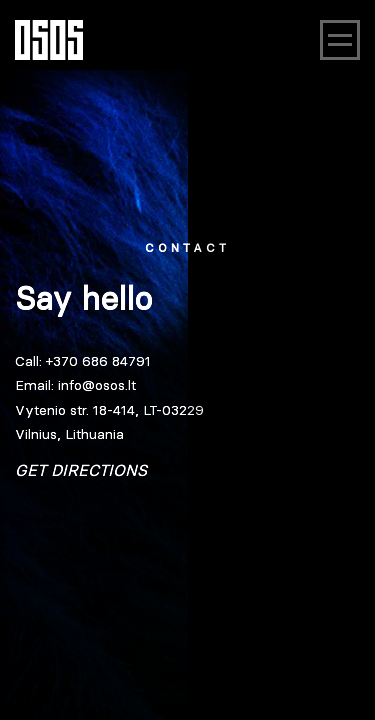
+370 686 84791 (98, 361)
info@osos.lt (97, 385)
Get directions (81, 470)
